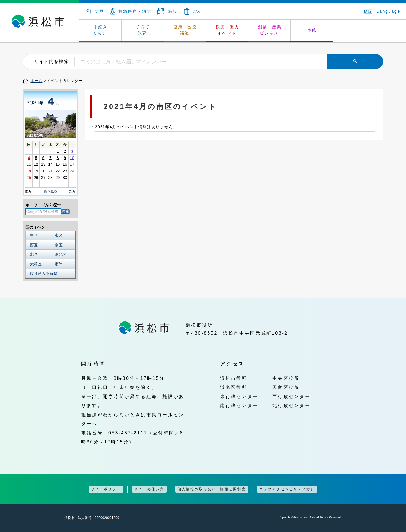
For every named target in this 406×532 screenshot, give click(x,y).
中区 (34, 235)
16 (65, 164)
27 (43, 178)
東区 (59, 235)
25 (29, 178)
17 (72, 164)
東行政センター (239, 396)
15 (58, 164)
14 (50, 164)
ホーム (36, 81)
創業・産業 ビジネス (270, 30)
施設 (167, 11)
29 (58, 178)
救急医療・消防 (131, 11)
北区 (34, 254)
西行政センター (291, 396)
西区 (34, 245)
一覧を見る (49, 191)
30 (65, 178)
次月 (72, 191)
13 (43, 164)
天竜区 (36, 264)
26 (36, 178)
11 (29, 164)
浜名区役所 (234, 387)
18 (29, 171)
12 (36, 164)
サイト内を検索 (51, 61)
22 (58, 171)
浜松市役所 (234, 378)
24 (72, 171)
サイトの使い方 (149, 489)
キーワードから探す (43, 205)
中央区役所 (286, 378)
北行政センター (291, 405)
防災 (94, 11)
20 (43, 171)
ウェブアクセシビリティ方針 (287, 489)
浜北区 (61, 254)
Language (382, 11)
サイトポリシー (106, 489)
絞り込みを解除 (44, 273)
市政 (312, 30)
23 (65, 171)
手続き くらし (101, 30)
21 (50, 171)
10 (72, 158)
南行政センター (239, 405)
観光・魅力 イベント (228, 30)
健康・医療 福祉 (185, 30)
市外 (59, 264)
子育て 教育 (143, 30)
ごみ (193, 11)
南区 (59, 245)
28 (50, 178)
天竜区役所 (286, 387)
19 (36, 171)
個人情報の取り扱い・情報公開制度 (212, 489)
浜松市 (39, 23)
